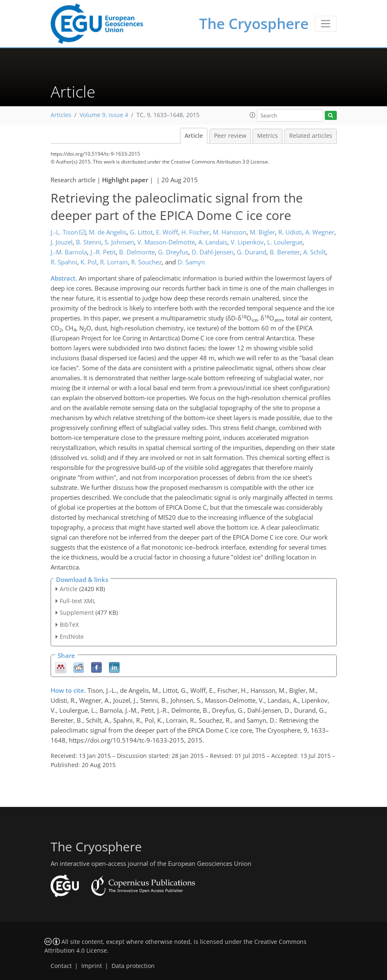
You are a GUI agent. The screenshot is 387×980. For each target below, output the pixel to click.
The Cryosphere (254, 23)
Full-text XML (78, 601)
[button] (253, 115)
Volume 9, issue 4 (104, 115)
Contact (61, 966)
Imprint (92, 966)
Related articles (311, 136)
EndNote (72, 637)
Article (194, 136)
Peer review (230, 136)
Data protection (133, 966)
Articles (61, 115)
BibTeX (69, 624)
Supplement (77, 612)
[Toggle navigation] (326, 24)
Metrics (268, 136)
